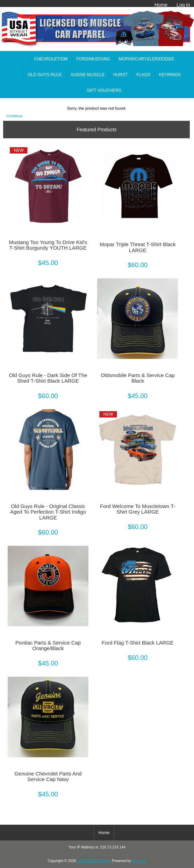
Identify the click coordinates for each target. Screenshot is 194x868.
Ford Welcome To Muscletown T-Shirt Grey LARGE (138, 509)
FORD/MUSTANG (93, 59)
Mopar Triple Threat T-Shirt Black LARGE (138, 247)
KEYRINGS (170, 75)
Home (161, 5)
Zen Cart (139, 861)
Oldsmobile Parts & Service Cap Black (138, 378)
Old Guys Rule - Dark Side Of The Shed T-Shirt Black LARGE (48, 378)
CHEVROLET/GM (51, 59)
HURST (120, 75)
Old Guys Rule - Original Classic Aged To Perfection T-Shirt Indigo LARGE (48, 512)
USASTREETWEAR (93, 861)
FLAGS (143, 75)
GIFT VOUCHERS (104, 90)
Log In (183, 5)
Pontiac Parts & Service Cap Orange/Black (48, 646)
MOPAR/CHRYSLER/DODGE (147, 59)
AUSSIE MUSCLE (88, 75)
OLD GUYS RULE (45, 75)
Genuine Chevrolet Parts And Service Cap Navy (48, 777)
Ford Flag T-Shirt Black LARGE (138, 643)
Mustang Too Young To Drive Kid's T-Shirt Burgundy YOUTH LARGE (48, 245)
